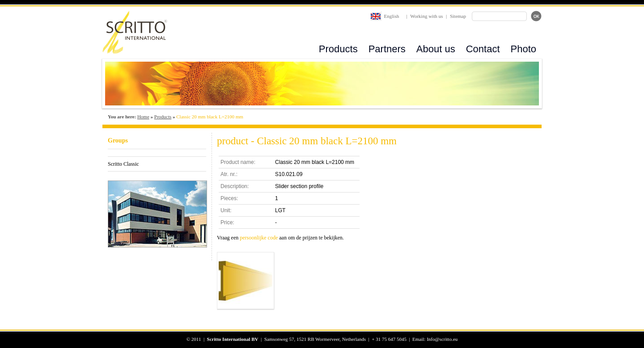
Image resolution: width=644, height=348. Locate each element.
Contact (483, 49)
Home (143, 117)
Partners (387, 49)
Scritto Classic (123, 164)
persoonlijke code (259, 238)
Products (338, 49)
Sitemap (458, 16)
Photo (524, 49)
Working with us (426, 16)
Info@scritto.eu (442, 339)
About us (436, 49)
